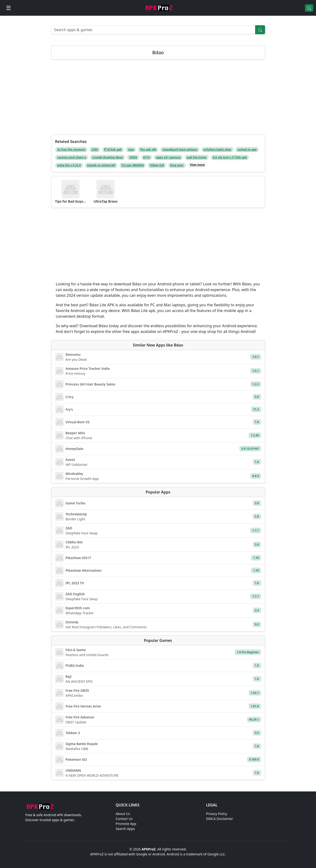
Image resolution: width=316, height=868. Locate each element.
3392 (95, 149)
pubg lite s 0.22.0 (69, 165)
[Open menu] (9, 8)
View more (197, 165)
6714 (146, 157)
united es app (247, 149)
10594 (133, 157)
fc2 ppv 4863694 (133, 165)
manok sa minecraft (101, 165)
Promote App (126, 824)
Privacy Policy (217, 814)
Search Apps (125, 829)
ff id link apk (113, 149)
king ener (177, 165)
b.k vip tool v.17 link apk (230, 157)
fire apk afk (148, 149)
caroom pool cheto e (72, 157)
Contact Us (124, 819)
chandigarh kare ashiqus (180, 149)
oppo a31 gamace (168, 157)
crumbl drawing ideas (108, 157)
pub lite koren (197, 157)
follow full (157, 165)
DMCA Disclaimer (220, 819)
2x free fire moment (71, 149)
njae (131, 149)
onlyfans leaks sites (217, 149)
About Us (123, 814)
